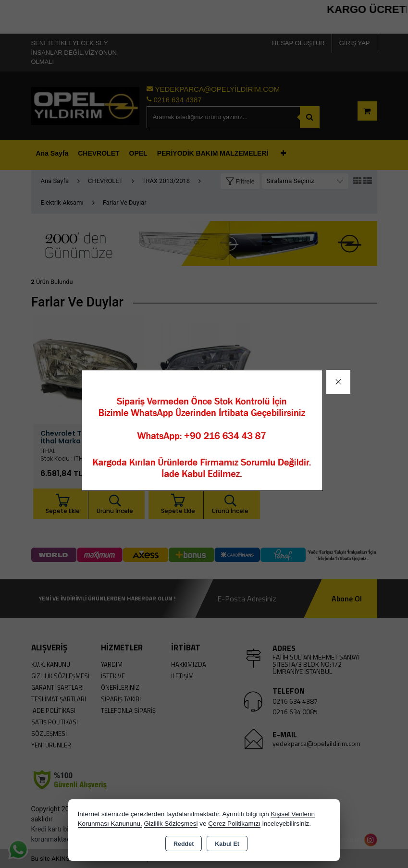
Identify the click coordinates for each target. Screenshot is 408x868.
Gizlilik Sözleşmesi (171, 824)
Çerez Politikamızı (234, 824)
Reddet (184, 844)
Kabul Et (227, 844)
